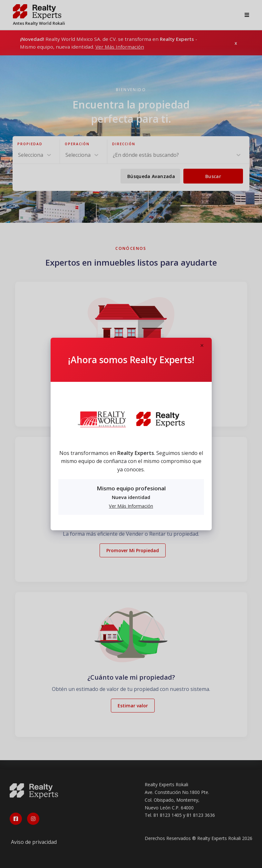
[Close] (202, 346)
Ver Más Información (131, 506)
